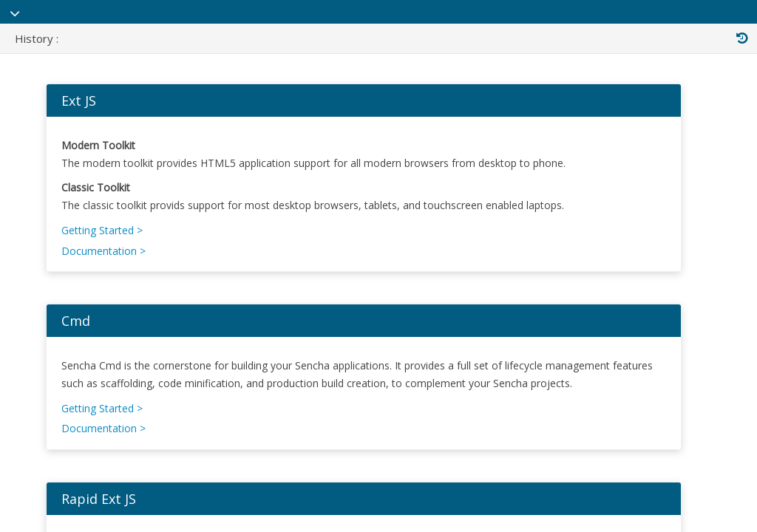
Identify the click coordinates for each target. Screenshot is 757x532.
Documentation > (112, 270)
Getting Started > (111, 249)
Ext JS (88, 120)
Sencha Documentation (152, 21)
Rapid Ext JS (108, 518)
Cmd (85, 340)
